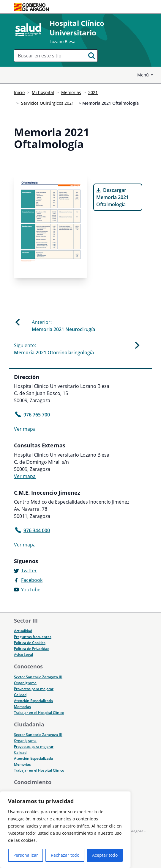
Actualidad (23, 631)
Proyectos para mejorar (34, 689)
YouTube (31, 590)
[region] (65, 830)
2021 (93, 92)
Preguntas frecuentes (33, 637)
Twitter (29, 571)
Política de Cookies (30, 643)
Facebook (32, 580)
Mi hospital (43, 92)
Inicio (19, 92)
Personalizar (26, 855)
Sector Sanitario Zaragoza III (38, 677)
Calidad (20, 695)
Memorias (71, 92)
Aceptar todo (105, 855)
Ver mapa (25, 429)
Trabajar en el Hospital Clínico (39, 713)
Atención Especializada (33, 701)
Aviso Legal (23, 655)
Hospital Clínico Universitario (77, 28)
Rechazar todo (65, 855)
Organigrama (25, 683)
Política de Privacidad (32, 649)
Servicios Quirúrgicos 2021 (48, 103)
